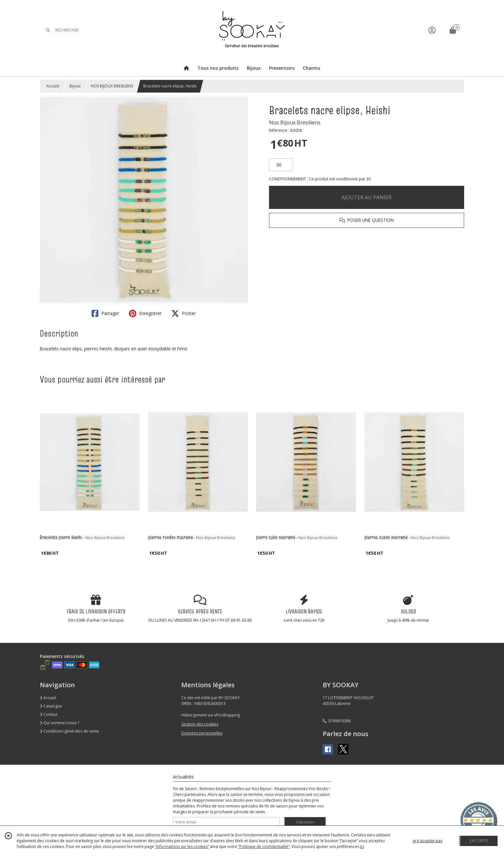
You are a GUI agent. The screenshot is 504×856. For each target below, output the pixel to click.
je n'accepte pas (428, 841)
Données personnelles (202, 733)
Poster (184, 313)
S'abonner (305, 822)
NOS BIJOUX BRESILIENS (112, 86)
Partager (105, 313)
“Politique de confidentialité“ (264, 847)
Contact (49, 714)
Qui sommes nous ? (59, 723)
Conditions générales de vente (69, 731)
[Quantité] (281, 165)
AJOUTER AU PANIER (366, 197)
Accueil (53, 86)
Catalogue (51, 706)
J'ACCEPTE (479, 841)
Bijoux (75, 86)
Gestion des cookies (200, 724)
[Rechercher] (48, 30)
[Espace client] (432, 30)
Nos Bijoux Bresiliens (295, 122)
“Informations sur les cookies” (182, 847)
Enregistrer (145, 313)
